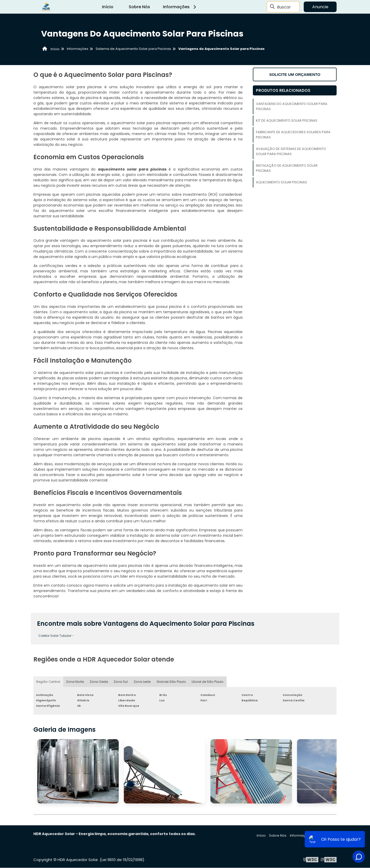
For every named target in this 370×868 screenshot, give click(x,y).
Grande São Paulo (171, 682)
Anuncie (320, 7)
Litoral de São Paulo (207, 682)
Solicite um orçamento (295, 74)
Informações (180, 7)
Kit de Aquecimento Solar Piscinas (287, 120)
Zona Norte (75, 682)
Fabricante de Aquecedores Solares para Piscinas (293, 135)
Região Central (48, 682)
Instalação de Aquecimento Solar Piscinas (287, 168)
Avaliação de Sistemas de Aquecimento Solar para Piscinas (291, 151)
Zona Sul (120, 682)
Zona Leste (142, 682)
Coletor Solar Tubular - (56, 636)
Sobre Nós (139, 7)
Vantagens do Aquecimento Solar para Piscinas (292, 106)
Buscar (284, 7)
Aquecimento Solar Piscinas (281, 182)
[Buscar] (272, 7)
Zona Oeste (98, 682)
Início (108, 7)
